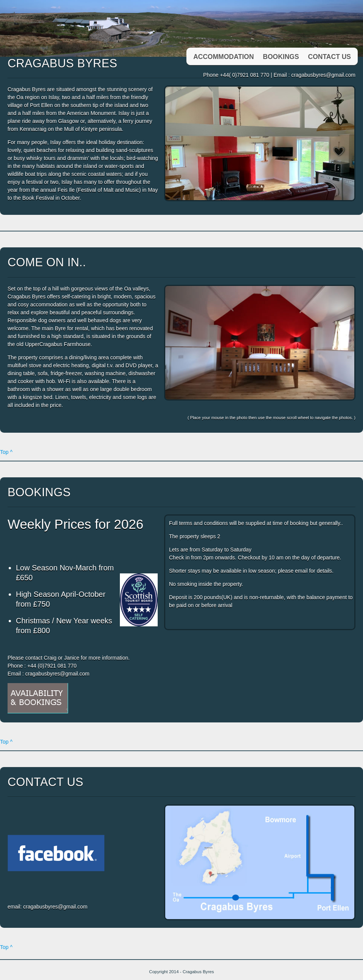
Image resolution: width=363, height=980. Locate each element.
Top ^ (6, 452)
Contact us (330, 57)
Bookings (281, 57)
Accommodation (223, 57)
